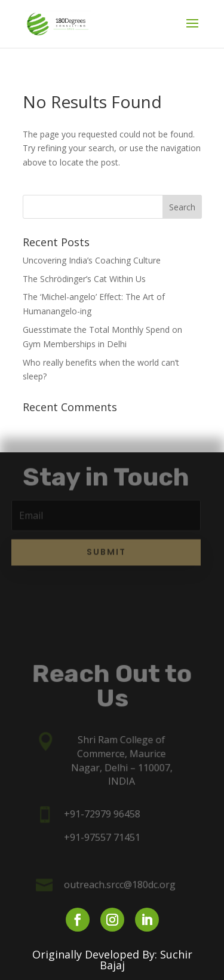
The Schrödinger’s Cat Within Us (84, 279)
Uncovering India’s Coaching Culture (92, 260)
